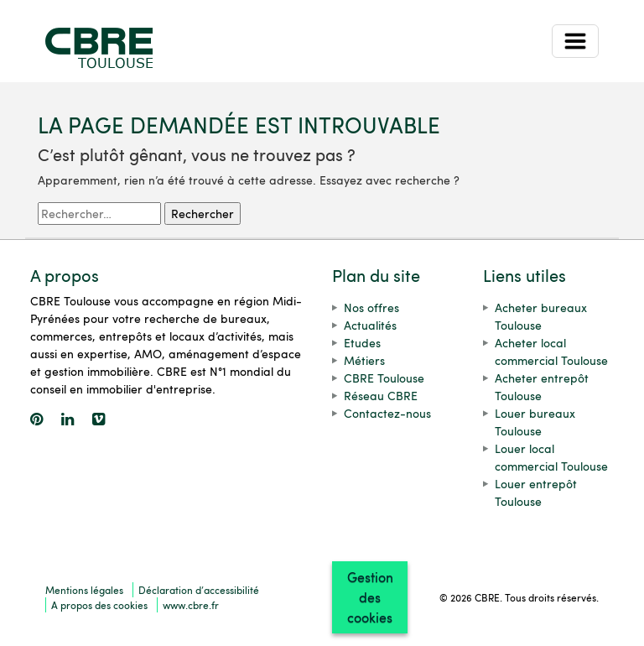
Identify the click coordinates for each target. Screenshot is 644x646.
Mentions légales (84, 590)
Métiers (364, 360)
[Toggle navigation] (575, 41)
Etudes (362, 343)
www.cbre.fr (191, 605)
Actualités (370, 325)
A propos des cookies (99, 605)
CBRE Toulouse (384, 378)
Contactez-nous (387, 413)
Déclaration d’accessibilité (199, 590)
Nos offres (371, 307)
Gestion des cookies (370, 597)
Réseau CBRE (381, 396)
